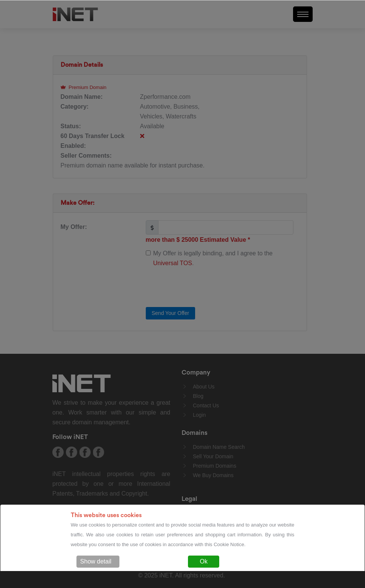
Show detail (96, 561)
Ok (203, 561)
